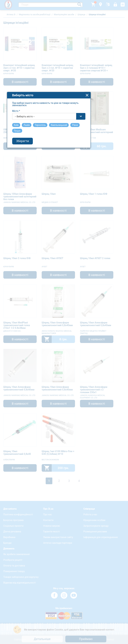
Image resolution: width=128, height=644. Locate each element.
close (102, 276)
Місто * (31, 292)
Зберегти (38, 322)
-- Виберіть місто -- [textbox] (40, 297)
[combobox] (64, 297)
